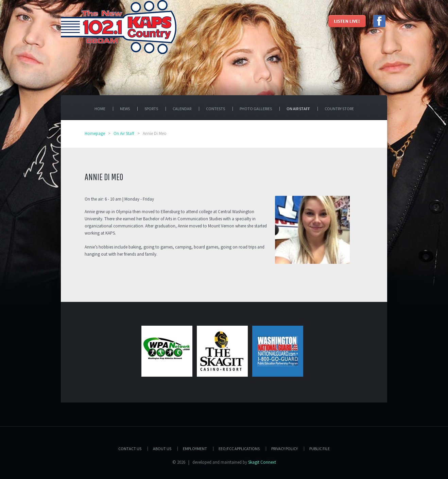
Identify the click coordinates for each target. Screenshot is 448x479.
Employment (195, 449)
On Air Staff (124, 133)
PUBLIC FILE (320, 449)
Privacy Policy (285, 449)
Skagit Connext (262, 462)
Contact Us (130, 449)
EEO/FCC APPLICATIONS (239, 449)
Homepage (95, 133)
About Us (162, 449)
